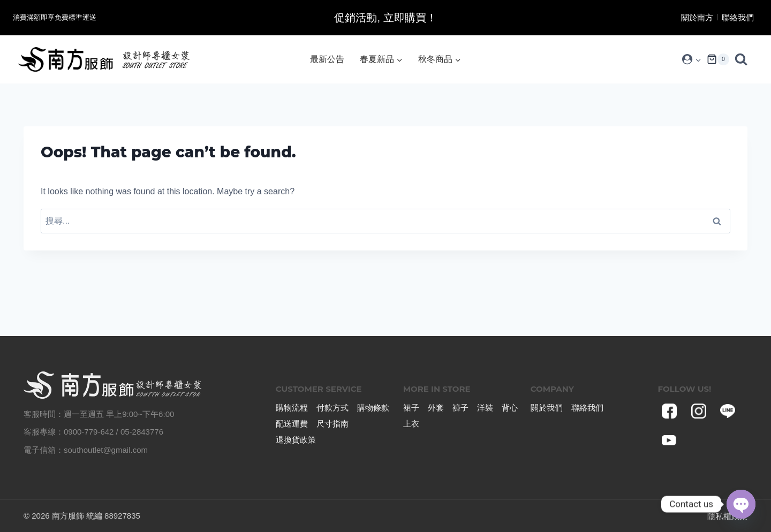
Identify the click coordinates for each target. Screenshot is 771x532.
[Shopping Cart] (718, 59)
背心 (510, 408)
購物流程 (292, 408)
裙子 (411, 408)
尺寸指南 (332, 424)
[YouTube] (670, 440)
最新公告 (327, 59)
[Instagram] (699, 411)
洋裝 (485, 408)
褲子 (460, 408)
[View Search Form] (744, 59)
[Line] (728, 411)
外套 (436, 408)
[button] (698, 60)
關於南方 (697, 17)
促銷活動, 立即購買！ (385, 18)
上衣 (411, 424)
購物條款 (373, 408)
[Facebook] (670, 411)
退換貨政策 (296, 440)
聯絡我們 (738, 17)
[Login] (691, 59)
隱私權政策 (727, 516)
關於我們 (547, 408)
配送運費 (292, 424)
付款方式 (332, 408)
